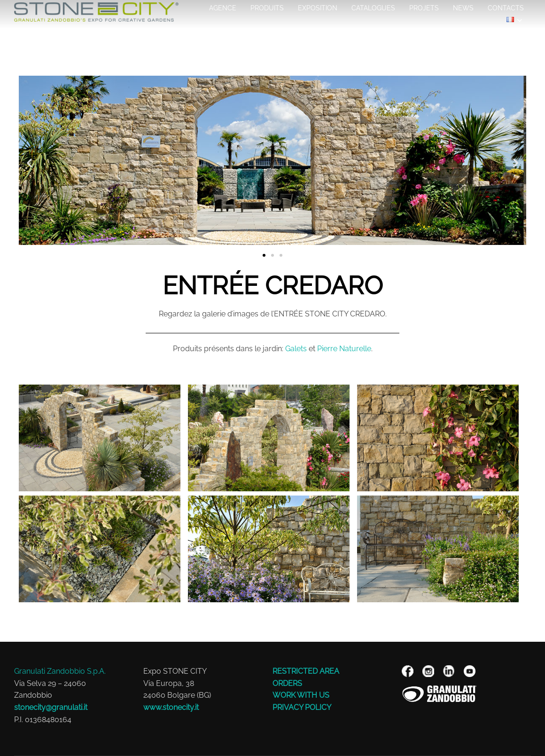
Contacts (506, 8)
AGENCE (223, 8)
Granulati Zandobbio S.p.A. (60, 671)
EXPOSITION (318, 8)
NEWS (463, 8)
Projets (424, 8)
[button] (29, 162)
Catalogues (373, 8)
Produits (267, 8)
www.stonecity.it (171, 707)
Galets (296, 349)
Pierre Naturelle (344, 349)
